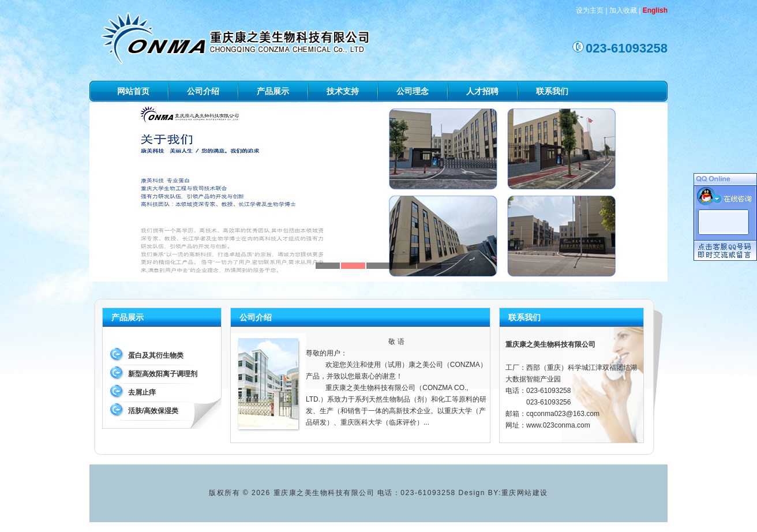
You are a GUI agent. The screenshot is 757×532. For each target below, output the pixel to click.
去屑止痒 (142, 392)
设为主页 (590, 10)
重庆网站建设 (525, 493)
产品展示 (273, 91)
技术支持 (343, 91)
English (655, 10)
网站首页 (133, 91)
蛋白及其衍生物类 (156, 355)
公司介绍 (203, 91)
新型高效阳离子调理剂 (163, 374)
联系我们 (552, 91)
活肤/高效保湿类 (153, 411)
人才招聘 (482, 91)
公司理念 (413, 91)
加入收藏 (623, 10)
